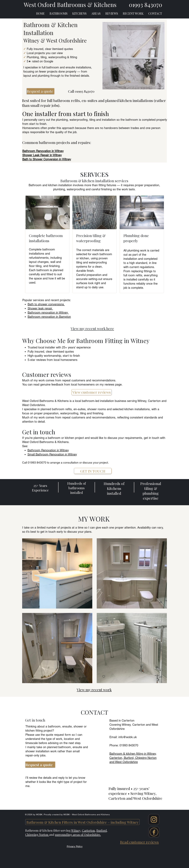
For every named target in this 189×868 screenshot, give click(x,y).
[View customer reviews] (92, 392)
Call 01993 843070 (81, 91)
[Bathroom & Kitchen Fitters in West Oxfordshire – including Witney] (82, 822)
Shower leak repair (40, 308)
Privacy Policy (75, 846)
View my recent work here (92, 328)
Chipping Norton (37, 835)
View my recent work (94, 690)
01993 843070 (37, 463)
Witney (76, 830)
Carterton (88, 830)
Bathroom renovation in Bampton (49, 317)
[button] (86, 603)
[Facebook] (154, 832)
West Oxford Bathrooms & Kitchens (70, 5)
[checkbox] (29, 602)
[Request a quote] (40, 91)
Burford (102, 830)
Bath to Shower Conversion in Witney (47, 159)
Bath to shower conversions (46, 304)
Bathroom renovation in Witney (48, 313)
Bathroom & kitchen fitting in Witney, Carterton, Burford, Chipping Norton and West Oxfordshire (133, 758)
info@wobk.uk (128, 737)
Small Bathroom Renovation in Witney (52, 454)
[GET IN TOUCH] (93, 471)
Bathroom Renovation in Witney (48, 450)
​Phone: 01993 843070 (124, 745)
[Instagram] (154, 819)
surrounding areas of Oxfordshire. (78, 835)
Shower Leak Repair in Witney (42, 155)
